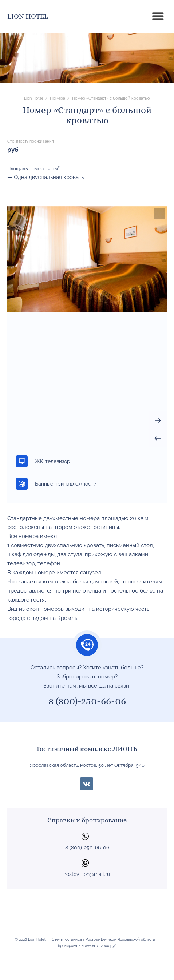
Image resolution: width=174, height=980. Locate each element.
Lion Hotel (28, 16)
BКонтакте (87, 784)
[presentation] (158, 438)
